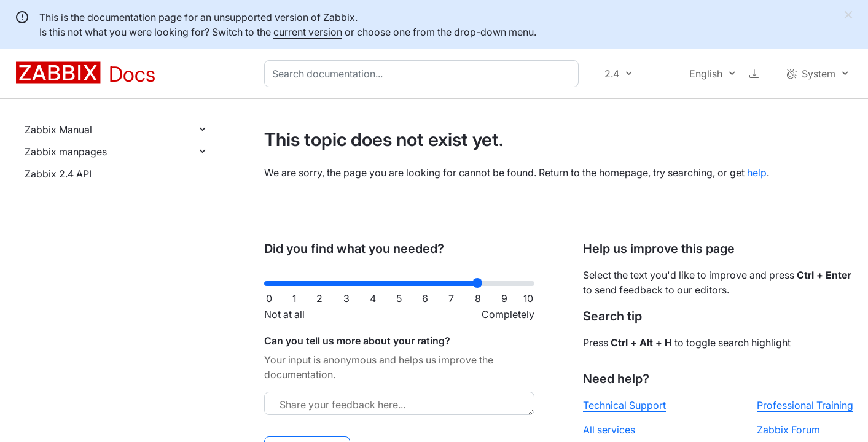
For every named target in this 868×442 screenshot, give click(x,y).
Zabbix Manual (58, 130)
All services (609, 430)
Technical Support (624, 405)
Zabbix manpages (66, 152)
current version (308, 32)
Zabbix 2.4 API (58, 174)
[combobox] (424, 74)
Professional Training (805, 405)
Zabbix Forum (788, 430)
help (757, 173)
